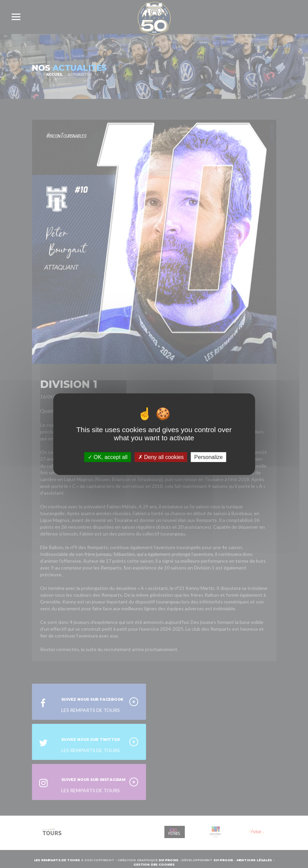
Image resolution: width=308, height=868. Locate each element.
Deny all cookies (161, 457)
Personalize (209, 457)
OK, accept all (108, 457)
